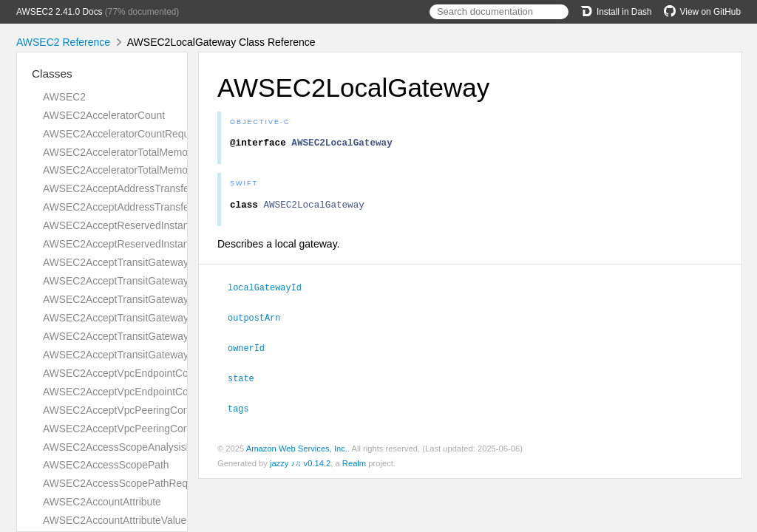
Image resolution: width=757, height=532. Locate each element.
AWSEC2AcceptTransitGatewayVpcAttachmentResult (165, 355)
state (247, 380)
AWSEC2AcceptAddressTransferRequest (137, 188)
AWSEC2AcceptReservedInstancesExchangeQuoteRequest (180, 225)
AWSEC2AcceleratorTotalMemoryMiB (128, 152)
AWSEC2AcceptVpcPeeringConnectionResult (147, 429)
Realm (354, 464)
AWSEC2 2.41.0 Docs (60, 12)
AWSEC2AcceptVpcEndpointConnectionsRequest (157, 373)
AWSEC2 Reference (63, 42)
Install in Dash (616, 12)
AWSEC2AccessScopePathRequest (125, 483)
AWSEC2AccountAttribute (102, 502)
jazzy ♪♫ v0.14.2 (300, 464)
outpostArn (260, 321)
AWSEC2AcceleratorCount (104, 115)
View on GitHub (702, 12)
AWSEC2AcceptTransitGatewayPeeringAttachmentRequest (178, 299)
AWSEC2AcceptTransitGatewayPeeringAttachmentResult (174, 318)
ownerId (252, 350)
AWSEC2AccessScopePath (106, 465)
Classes (52, 74)
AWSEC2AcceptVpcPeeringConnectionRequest (152, 410)
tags (245, 409)
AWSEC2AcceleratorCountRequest (123, 134)
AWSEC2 (64, 97)
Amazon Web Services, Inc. (297, 449)
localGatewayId (271, 291)
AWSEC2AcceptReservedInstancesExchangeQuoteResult (175, 244)
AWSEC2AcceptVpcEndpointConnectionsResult (152, 392)
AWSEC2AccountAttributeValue (115, 520)
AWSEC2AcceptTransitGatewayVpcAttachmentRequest (170, 336)
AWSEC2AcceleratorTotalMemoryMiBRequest (147, 170)
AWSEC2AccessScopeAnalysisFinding (131, 447)
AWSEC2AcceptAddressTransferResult (132, 207)
